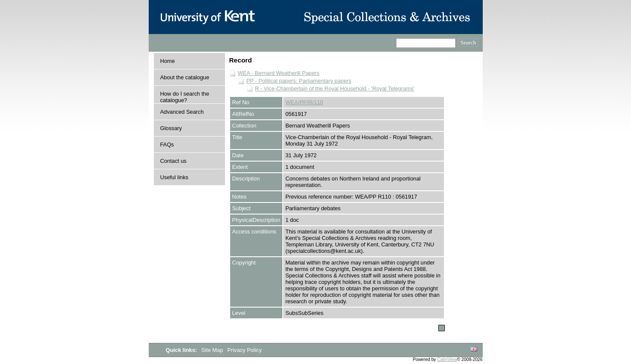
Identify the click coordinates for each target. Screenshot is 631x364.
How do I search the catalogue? (185, 97)
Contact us (173, 161)
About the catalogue (185, 77)
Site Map (213, 350)
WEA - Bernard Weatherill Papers (279, 73)
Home (168, 61)
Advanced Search (182, 112)
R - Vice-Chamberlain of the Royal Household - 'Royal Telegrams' (335, 89)
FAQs (167, 145)
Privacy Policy (244, 350)
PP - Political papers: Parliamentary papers (299, 81)
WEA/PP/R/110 (304, 102)
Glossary (171, 128)
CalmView (447, 359)
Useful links (174, 177)
